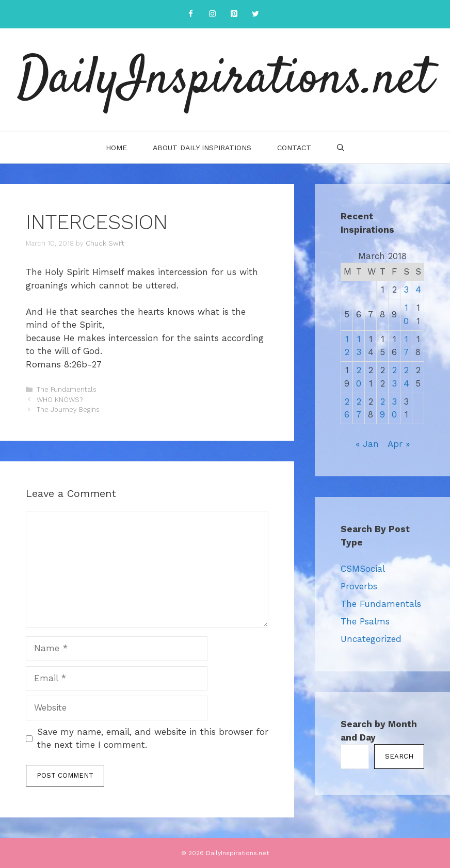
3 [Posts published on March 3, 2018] (406, 290)
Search (399, 756)
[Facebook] (190, 14)
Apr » (399, 444)
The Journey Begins (68, 409)
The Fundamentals (67, 389)
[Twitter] (255, 14)
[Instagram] (212, 14)
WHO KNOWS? (60, 400)
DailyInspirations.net (225, 80)
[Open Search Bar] (341, 148)
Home (116, 148)
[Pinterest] (234, 14)
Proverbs (359, 586)
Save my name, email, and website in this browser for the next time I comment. (153, 738)
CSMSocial (363, 569)
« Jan (367, 444)
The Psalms (365, 621)
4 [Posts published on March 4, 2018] (418, 290)
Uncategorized (371, 639)
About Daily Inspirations (202, 148)
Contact (294, 148)
